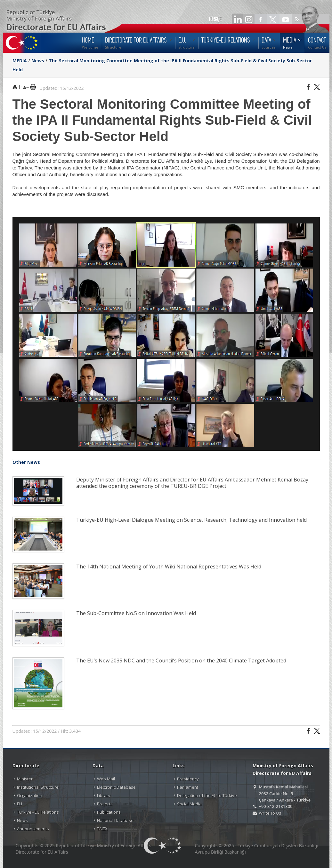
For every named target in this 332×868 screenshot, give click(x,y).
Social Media (189, 804)
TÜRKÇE (215, 19)
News (38, 61)
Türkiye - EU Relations (38, 812)
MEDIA (20, 61)
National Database (115, 820)
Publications (109, 812)
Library (104, 795)
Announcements (33, 829)
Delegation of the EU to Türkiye (207, 795)
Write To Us (270, 813)
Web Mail (106, 779)
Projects (105, 804)
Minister (25, 779)
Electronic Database (116, 787)
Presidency (188, 779)
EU (20, 804)
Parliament (188, 787)
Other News (26, 462)
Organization (30, 795)
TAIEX (102, 829)
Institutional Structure (38, 787)
